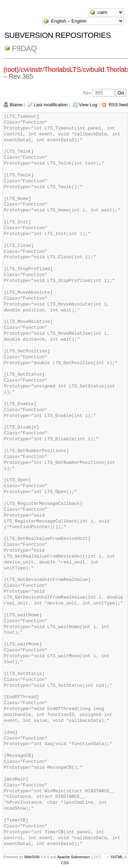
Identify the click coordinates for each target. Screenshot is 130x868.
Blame (16, 105)
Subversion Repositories (58, 35)
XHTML (117, 857)
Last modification (51, 105)
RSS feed (118, 105)
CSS (65, 863)
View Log (88, 105)
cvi (24, 69)
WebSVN (32, 857)
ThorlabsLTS (62, 69)
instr (36, 69)
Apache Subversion (73, 857)
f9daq (25, 48)
